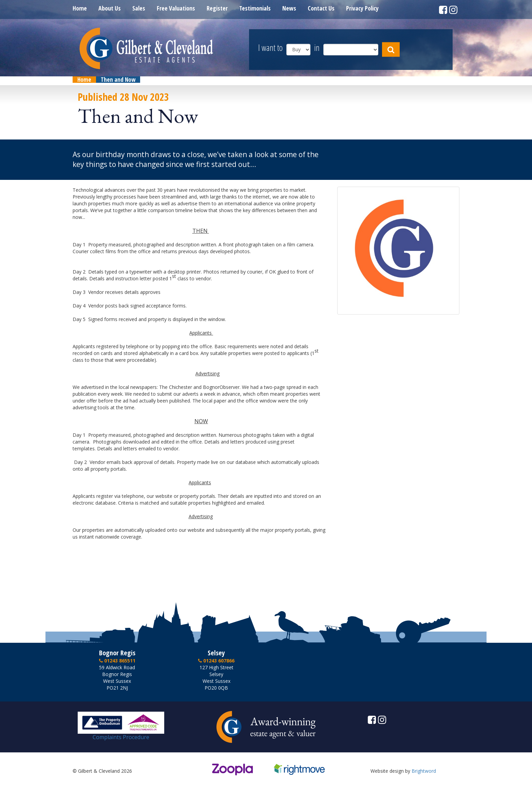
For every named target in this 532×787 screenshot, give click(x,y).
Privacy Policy (362, 8)
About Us (110, 8)
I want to (270, 48)
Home (80, 8)
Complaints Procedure (121, 734)
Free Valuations (176, 8)
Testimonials (255, 8)
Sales (139, 8)
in (317, 48)
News (289, 8)
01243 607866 (216, 661)
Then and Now (118, 80)
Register (217, 8)
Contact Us (321, 8)
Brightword (424, 771)
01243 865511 (117, 661)
